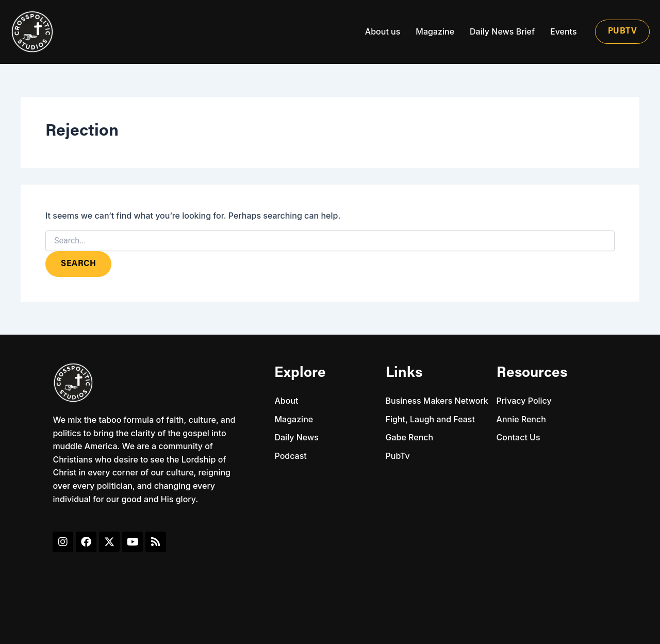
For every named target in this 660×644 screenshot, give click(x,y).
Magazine (435, 31)
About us (383, 31)
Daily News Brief (502, 31)
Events (563, 31)
